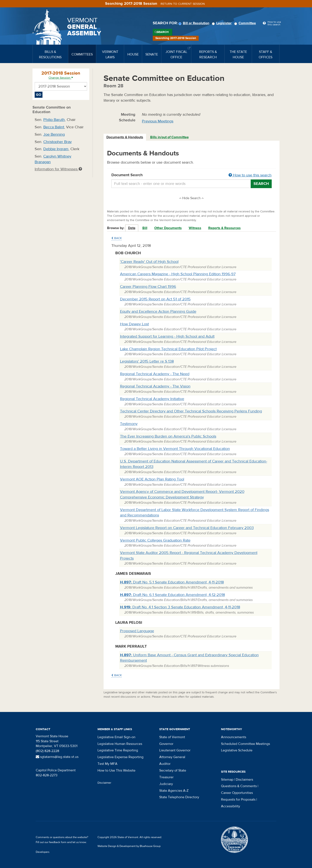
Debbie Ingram (56, 149)
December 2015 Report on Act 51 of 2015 (155, 299)
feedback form (58, 842)
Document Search (192, 175)
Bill (145, 228)
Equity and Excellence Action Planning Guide (158, 312)
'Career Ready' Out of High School (149, 262)
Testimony (129, 424)
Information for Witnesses (58, 169)
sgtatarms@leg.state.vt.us (57, 757)
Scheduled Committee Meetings (245, 744)
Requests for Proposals (238, 800)
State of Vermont (172, 737)
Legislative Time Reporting (118, 750)
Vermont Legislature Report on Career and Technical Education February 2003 (187, 528)
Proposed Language (137, 631)
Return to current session (183, 4)
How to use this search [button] (250, 175)
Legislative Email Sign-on (116, 737)
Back (117, 238)
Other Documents (168, 228)
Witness (195, 228)
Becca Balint (54, 127)
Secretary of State (173, 770)
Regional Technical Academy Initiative (152, 399)
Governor (166, 744)
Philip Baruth (54, 120)
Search (163, 32)
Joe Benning (54, 134)
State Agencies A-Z (174, 791)
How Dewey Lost (134, 324)
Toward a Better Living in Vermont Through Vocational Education (175, 449)
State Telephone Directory (179, 797)
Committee (246, 23)
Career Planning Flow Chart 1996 (148, 287)
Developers (43, 852)
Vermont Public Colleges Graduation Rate (155, 540)
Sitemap (227, 780)
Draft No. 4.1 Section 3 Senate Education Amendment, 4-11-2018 (180, 607)
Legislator (222, 23)
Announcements (234, 737)
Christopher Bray (58, 142)
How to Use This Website (116, 770)
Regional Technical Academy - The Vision (155, 386)
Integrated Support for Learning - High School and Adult (167, 336)
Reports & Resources (224, 228)
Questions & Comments (239, 786)
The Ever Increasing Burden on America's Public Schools (168, 436)
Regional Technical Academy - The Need (155, 374)
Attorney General (172, 757)
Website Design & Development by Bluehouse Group (129, 846)
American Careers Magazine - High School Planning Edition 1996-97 (178, 274)
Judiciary (166, 784)
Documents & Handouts (125, 137)
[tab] (125, 137)
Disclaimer (104, 783)
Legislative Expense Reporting (120, 757)
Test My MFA (107, 764)
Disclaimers (244, 780)
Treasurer (166, 777)
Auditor (165, 764)
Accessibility (231, 806)
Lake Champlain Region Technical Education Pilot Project (168, 349)
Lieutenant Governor (175, 750)
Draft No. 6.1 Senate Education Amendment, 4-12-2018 (172, 595)
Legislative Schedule (237, 750)
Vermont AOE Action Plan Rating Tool (152, 479)
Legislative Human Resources (120, 744)
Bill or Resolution (195, 23)
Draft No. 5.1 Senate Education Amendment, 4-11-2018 (172, 582)
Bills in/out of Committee (169, 137)
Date (132, 228)
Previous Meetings (158, 121)
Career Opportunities (237, 793)
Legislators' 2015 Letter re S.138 (147, 361)
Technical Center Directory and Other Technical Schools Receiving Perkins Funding (191, 411)
